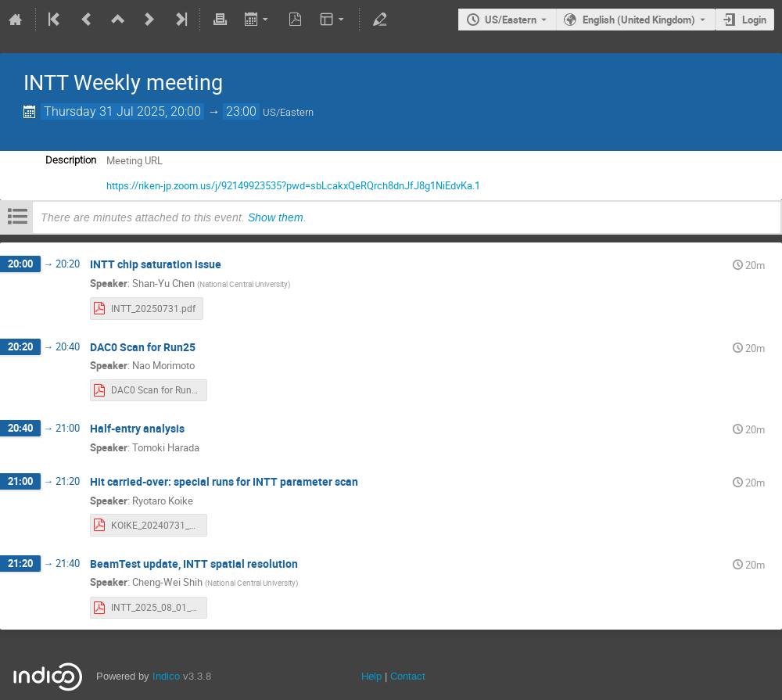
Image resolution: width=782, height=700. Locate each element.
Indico (166, 676)
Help (371, 676)
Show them (276, 217)
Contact (408, 676)
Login (754, 20)
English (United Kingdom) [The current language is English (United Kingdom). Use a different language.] (639, 20)
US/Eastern (511, 20)
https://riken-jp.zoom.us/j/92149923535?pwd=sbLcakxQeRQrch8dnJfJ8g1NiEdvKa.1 (293, 185)
